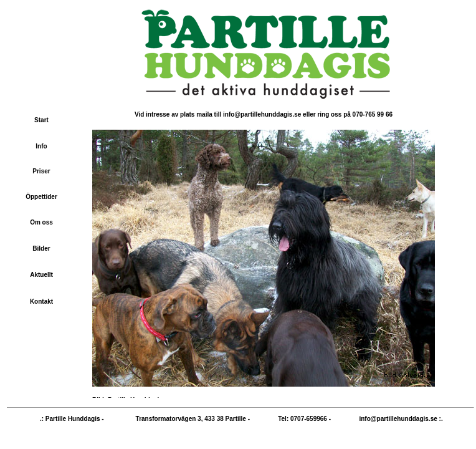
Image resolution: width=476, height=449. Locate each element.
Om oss (41, 222)
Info (41, 146)
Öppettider (41, 197)
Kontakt (41, 302)
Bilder (41, 249)
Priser (41, 171)
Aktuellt (41, 275)
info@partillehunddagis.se (398, 419)
